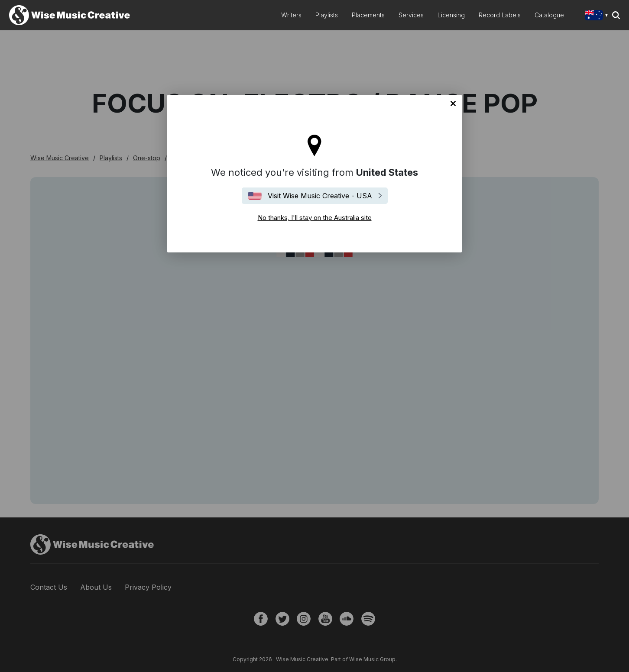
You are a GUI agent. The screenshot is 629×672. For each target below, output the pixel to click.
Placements (368, 15)
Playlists (327, 15)
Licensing (451, 15)
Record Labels (500, 15)
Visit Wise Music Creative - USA (320, 196)
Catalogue (549, 15)
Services (411, 15)
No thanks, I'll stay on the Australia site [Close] (453, 103)
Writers (291, 15)
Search (616, 15)
